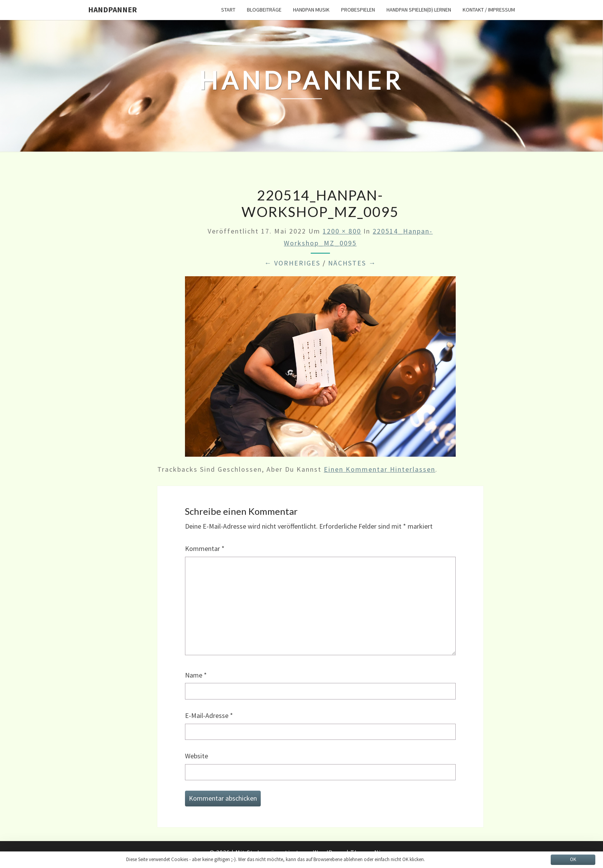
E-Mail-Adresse (209, 715)
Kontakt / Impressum (489, 10)
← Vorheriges (292, 263)
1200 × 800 (342, 231)
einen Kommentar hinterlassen (380, 469)
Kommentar (205, 548)
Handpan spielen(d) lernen (419, 10)
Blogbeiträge (264, 10)
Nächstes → (352, 263)
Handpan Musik (311, 10)
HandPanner (112, 9)
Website (197, 756)
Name (196, 675)
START (228, 10)
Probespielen (358, 10)
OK (573, 859)
